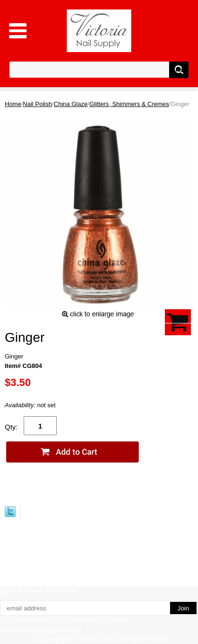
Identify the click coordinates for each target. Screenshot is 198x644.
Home (13, 104)
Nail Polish (37, 104)
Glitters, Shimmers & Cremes (129, 104)
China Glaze (71, 104)
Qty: (11, 427)
